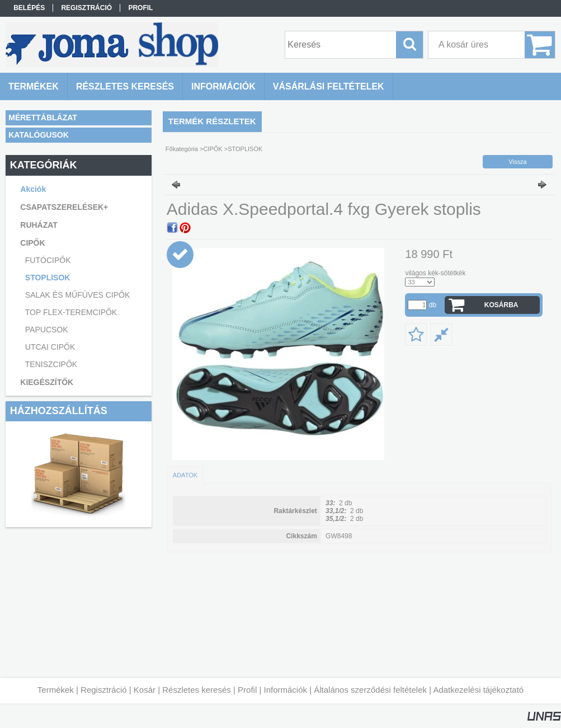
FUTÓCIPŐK (48, 260)
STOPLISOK (48, 278)
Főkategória (182, 149)
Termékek (56, 690)
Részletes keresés (197, 690)
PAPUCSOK (47, 330)
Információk (285, 690)
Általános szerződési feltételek (370, 690)
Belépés (29, 8)
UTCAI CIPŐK (50, 347)
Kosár (145, 690)
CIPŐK (213, 149)
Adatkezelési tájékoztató (478, 690)
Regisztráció (104, 690)
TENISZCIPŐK (51, 364)
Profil (247, 690)
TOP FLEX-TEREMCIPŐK (71, 312)
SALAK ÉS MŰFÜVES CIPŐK (78, 295)
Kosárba (501, 305)
